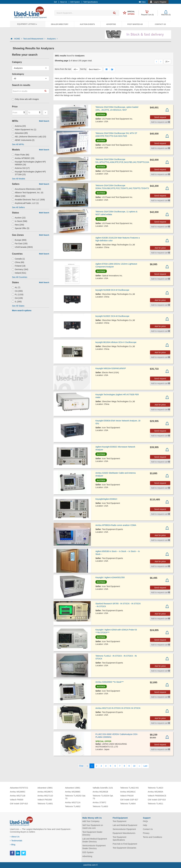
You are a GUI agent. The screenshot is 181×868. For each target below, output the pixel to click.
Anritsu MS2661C (128, 792)
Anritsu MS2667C (45, 792)
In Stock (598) (20, 221)
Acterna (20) (19, 126)
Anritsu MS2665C (18, 792)
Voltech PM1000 (45, 800)
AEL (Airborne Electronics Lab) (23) (29, 137)
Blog (13, 845)
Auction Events (87, 24)
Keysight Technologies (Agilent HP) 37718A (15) (29, 173)
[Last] (145, 766)
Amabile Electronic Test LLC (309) (28, 200)
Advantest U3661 (45, 788)
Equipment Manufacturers (124, 833)
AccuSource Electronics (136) (26, 189)
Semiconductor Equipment (124, 829)
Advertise (111, 24)
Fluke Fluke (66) (21, 155)
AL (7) (16, 287)
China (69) (18, 262)
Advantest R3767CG (19, 788)
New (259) (18, 225)
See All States (18, 306)
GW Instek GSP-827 (129, 800)
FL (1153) (18, 295)
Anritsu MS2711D (45, 796)
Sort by (83, 69)
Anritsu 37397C (99, 802)
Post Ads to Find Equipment (125, 844)
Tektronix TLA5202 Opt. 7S (75, 797)
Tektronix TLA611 (155, 804)
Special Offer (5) (21, 228)
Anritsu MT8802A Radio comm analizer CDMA (116, 525)
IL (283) (17, 302)
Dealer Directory (60, 24)
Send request (160, 117)
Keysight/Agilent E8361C (106, 499)
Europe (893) (19, 240)
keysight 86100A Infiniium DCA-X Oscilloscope (116, 342)
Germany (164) (20, 269)
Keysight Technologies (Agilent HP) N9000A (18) (29, 163)
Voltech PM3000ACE (157, 796)
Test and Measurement (35, 39)
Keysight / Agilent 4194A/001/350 (110, 577)
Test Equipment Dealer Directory (92, 833)
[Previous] (87, 766)
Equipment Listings (27, 24)
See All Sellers (18, 207)
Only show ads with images (25, 99)
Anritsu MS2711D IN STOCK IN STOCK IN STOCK (118, 708)
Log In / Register (160, 2)
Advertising (87, 856)
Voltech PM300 (17, 800)
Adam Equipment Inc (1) (24, 130)
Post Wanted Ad (135, 24)
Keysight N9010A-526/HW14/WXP (111, 368)
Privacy (146, 833)
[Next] (139, 766)
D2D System (88, 852)
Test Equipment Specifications (120, 838)
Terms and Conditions (153, 837)
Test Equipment (120, 821)
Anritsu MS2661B (100, 792)
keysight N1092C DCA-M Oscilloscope (112, 316)
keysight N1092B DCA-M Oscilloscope (112, 290)
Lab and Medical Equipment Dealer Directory (95, 840)
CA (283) (17, 291)
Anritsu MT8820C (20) (23, 158)
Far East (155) (20, 244)
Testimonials (16, 841)
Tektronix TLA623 (155, 788)
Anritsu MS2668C (73, 792)
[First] (81, 766)
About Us (15, 837)
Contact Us (160, 24)
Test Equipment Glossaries (125, 848)
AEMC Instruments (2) (23, 140)
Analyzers (52, 39)
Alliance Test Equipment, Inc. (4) (28, 193)
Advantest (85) (20, 133)
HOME (18, 39)
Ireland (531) (19, 273)
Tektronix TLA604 (128, 804)
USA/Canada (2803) (22, 247)
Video (142, 2)
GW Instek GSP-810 (19, 804)
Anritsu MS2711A (73, 802)
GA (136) (17, 298)
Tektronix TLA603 (100, 806)
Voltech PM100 (127, 796)
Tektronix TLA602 (73, 806)
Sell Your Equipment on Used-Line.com (93, 827)
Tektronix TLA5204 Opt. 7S (103, 797)
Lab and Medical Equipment (125, 825)
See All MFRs (18, 144)
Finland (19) (19, 266)
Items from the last (63, 69)
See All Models (19, 179)
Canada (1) (18, 259)
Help (145, 825)
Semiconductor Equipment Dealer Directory (94, 847)
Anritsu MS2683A (155, 792)
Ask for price (160, 248)
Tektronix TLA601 (45, 804)
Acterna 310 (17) (21, 168)
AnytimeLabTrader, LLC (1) (25, 203)
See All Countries (20, 277)
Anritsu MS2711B (18, 796)
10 (134, 766)
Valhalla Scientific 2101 (103, 788)
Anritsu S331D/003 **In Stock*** (110, 682)
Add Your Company (91, 821)
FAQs (145, 821)
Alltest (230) (19, 196)
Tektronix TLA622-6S (129, 788)
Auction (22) (19, 218)
